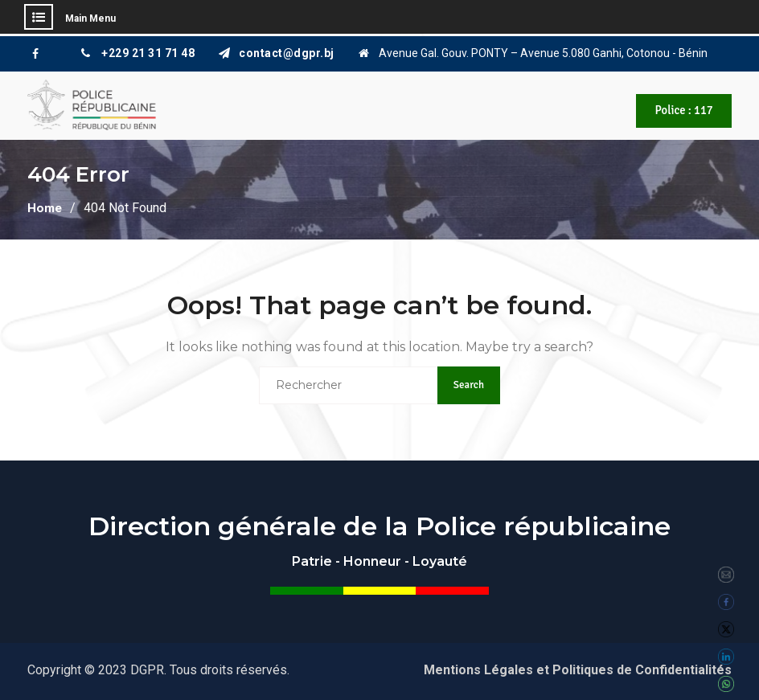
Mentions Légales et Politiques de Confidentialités (578, 668)
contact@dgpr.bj (287, 53)
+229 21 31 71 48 (148, 53)
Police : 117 (682, 111)
